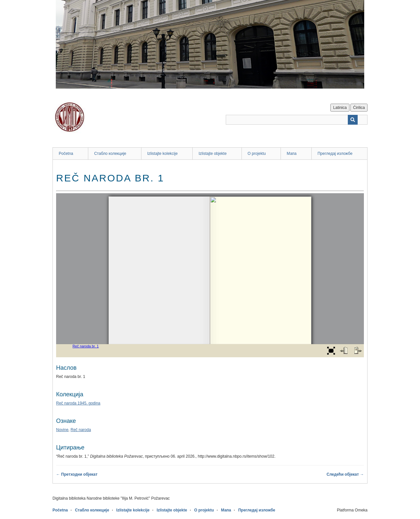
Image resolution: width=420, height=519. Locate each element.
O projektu (257, 154)
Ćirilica (359, 108)
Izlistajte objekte (212, 154)
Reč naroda (81, 430)
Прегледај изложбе (335, 154)
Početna (66, 154)
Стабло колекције (110, 154)
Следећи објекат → (345, 474)
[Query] (297, 120)
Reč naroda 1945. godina (78, 403)
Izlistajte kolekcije (163, 154)
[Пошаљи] (353, 120)
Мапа (292, 154)
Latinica (340, 108)
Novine (62, 430)
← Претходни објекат (77, 474)
